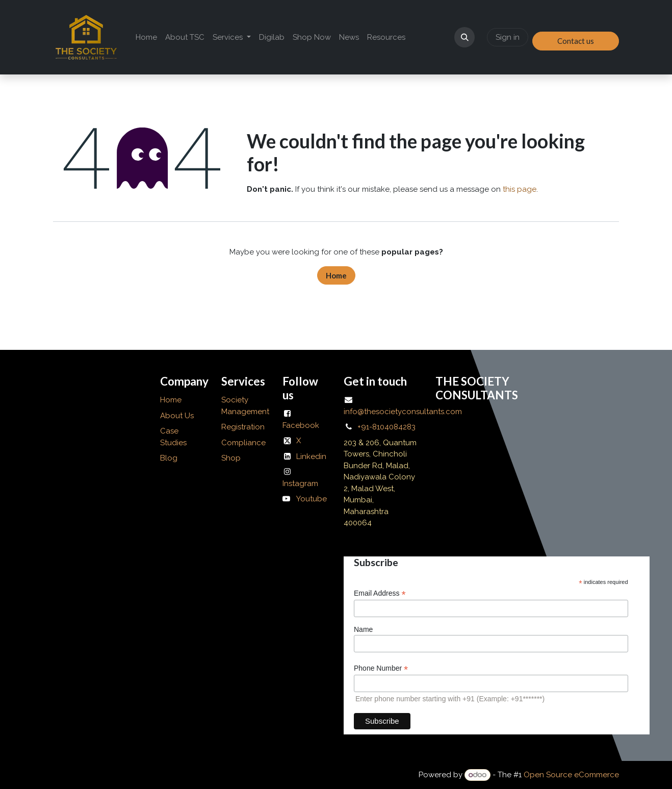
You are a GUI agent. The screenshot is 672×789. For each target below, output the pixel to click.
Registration (243, 427)
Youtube (312, 499)
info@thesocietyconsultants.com (403, 412)
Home (336, 275)
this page (520, 189)
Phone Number (381, 668)
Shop (231, 458)
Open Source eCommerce (571, 775)
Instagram (300, 483)
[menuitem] (146, 37)
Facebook (301, 425)
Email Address (380, 593)
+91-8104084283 (386, 427)
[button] (464, 37)
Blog (169, 458)
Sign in (508, 37)
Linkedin (311, 456)
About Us (178, 416)
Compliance (243, 443)
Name (363, 629)
